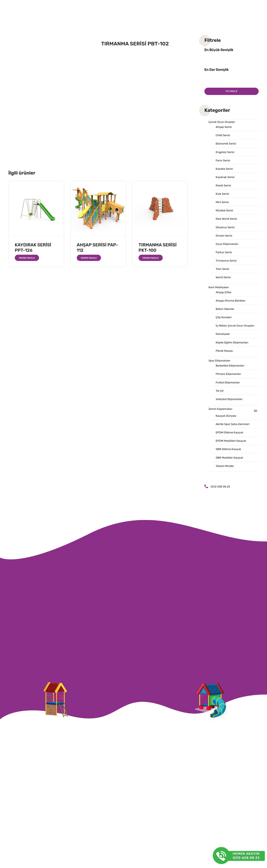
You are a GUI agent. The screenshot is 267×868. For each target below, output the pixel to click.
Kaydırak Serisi (226, 182)
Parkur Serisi (225, 263)
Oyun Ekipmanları (228, 254)
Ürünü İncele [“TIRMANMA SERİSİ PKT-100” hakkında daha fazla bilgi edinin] (152, 258)
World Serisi (224, 289)
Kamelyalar (224, 350)
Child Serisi (224, 137)
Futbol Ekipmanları (229, 402)
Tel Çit (220, 411)
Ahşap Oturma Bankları (232, 315)
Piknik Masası (225, 368)
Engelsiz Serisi (226, 155)
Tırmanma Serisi (227, 272)
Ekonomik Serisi (227, 146)
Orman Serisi (225, 245)
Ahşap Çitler (225, 306)
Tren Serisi (223, 281)
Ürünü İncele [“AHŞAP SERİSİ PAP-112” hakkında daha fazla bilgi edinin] (90, 258)
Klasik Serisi (224, 191)
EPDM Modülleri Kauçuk (233, 465)
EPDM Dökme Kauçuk (231, 456)
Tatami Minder (226, 492)
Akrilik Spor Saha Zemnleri (235, 447)
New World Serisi (228, 227)
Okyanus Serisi (226, 236)
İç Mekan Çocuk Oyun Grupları (237, 342)
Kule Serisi (223, 200)
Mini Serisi (223, 209)
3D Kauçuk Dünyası (237, 435)
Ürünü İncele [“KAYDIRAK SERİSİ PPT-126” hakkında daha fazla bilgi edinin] (28, 258)
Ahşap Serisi (225, 128)
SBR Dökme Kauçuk (230, 474)
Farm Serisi (224, 164)
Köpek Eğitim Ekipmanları (234, 359)
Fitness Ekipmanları (230, 393)
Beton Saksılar (226, 324)
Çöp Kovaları (225, 333)
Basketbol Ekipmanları (232, 384)
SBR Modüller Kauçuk (231, 483)
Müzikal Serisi (225, 218)
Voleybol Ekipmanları (231, 420)
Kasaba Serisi (225, 173)
